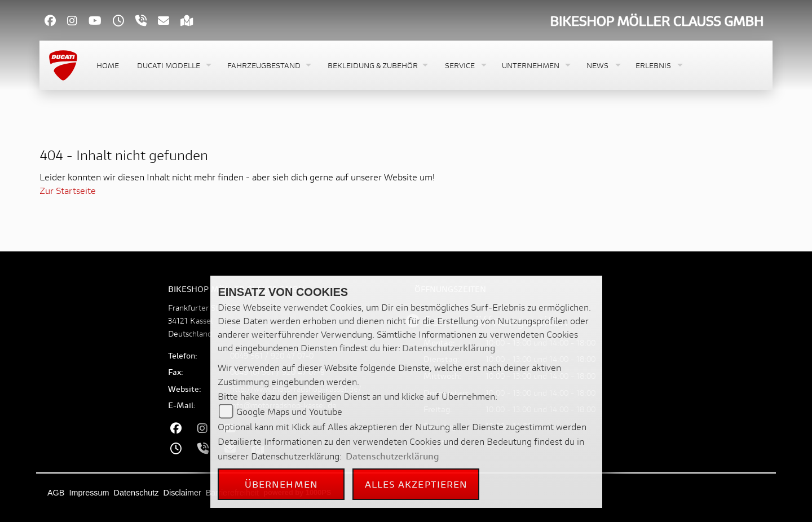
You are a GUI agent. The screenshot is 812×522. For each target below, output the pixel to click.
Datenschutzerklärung (449, 348)
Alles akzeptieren (416, 484)
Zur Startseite (68, 190)
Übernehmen (281, 484)
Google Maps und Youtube (289, 411)
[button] (173, 66)
